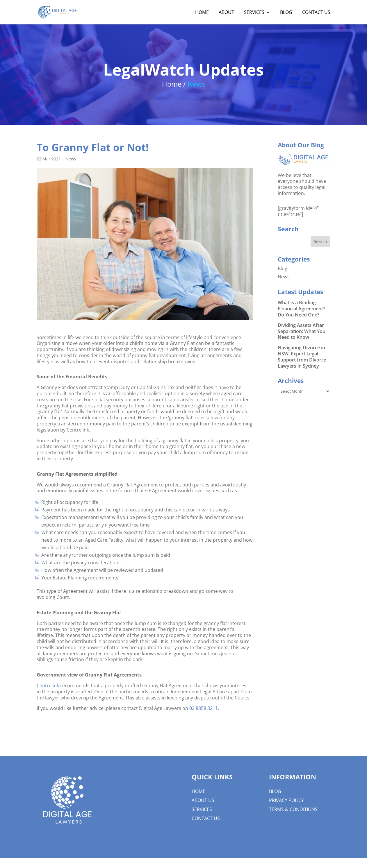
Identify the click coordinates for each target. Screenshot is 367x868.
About (226, 13)
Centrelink (48, 686)
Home (202, 13)
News (71, 159)
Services (254, 13)
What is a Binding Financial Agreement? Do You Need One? (301, 309)
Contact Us (316, 13)
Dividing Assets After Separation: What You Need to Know (302, 331)
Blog (286, 13)
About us (203, 800)
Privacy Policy (286, 800)
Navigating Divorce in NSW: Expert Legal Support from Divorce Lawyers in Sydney (302, 357)
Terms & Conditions (293, 809)
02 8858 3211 (204, 708)
